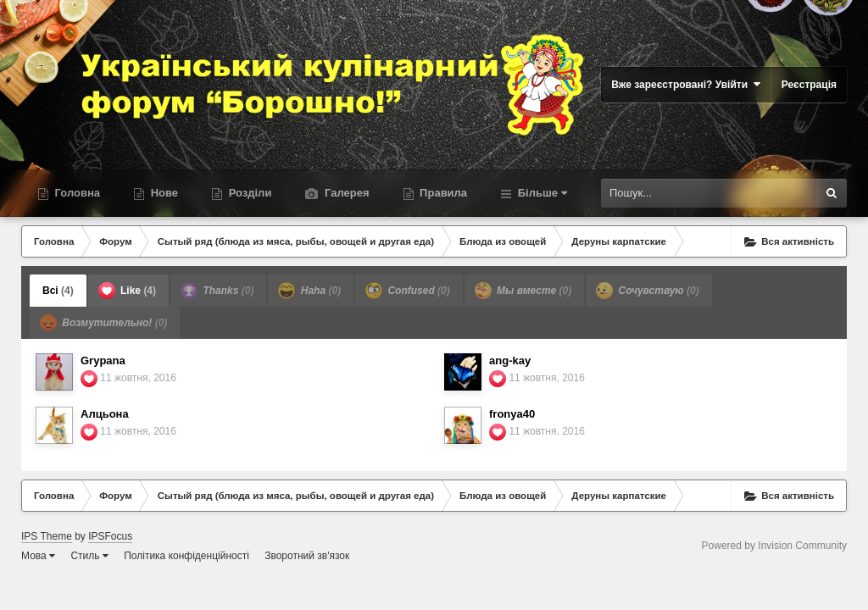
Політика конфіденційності (186, 556)
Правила (442, 193)
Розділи (248, 193)
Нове (163, 193)
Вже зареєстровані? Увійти (686, 84)
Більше (541, 193)
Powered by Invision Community (774, 546)
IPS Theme (47, 536)
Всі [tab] (58, 291)
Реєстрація (809, 85)
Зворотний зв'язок (307, 556)
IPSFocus (110, 536)
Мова (38, 556)
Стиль (89, 556)
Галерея (345, 193)
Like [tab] (127, 291)
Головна (76, 193)
